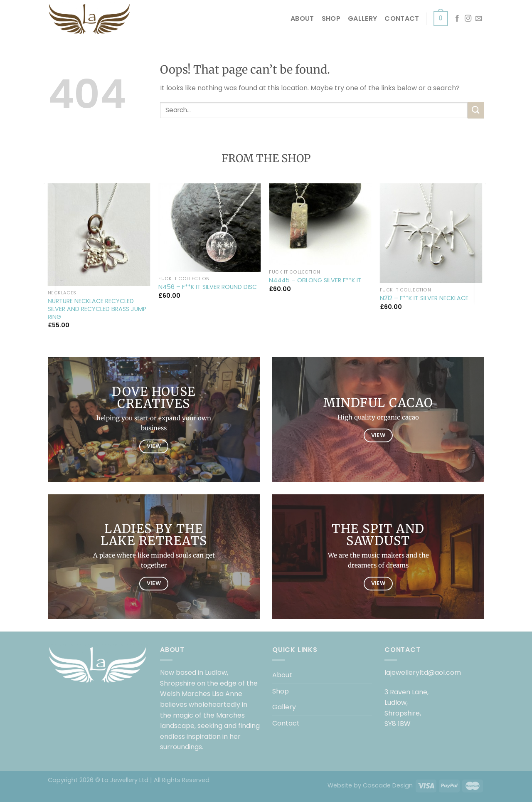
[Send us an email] (479, 19)
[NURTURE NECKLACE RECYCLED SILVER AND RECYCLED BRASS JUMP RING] (99, 235)
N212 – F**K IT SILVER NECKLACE (424, 298)
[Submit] (476, 110)
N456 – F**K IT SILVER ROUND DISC (208, 287)
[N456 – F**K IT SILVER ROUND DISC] (210, 227)
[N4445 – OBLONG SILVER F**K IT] (320, 224)
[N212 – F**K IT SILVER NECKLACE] (431, 233)
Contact (402, 19)
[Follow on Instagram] (468, 19)
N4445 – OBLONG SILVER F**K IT (315, 280)
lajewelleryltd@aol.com (423, 672)
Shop (331, 19)
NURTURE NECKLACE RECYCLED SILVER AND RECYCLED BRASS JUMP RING (97, 309)
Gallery (362, 19)
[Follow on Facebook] (457, 19)
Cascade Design (388, 785)
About (302, 19)
